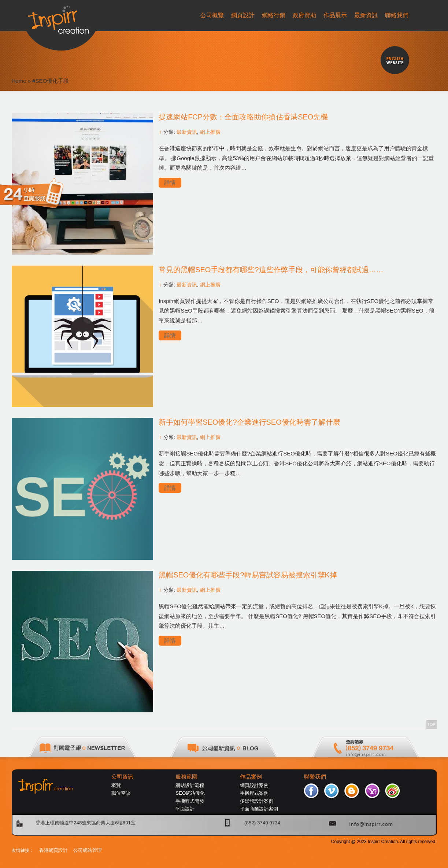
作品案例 (251, 777)
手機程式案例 (254, 793)
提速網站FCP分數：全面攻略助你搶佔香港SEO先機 (243, 117)
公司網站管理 (88, 850)
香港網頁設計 (53, 850)
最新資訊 (187, 132)
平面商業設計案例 (259, 809)
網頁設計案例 (254, 785)
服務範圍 (186, 777)
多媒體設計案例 (257, 801)
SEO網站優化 (190, 793)
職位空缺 (121, 793)
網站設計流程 (190, 785)
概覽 (116, 785)
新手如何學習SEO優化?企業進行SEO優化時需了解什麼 (249, 422)
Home (19, 81)
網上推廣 (210, 132)
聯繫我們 (315, 777)
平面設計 (185, 809)
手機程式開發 (190, 801)
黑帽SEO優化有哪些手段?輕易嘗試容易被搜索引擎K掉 (248, 575)
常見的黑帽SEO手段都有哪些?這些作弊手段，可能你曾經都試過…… (271, 270)
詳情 (170, 183)
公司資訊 (122, 777)
